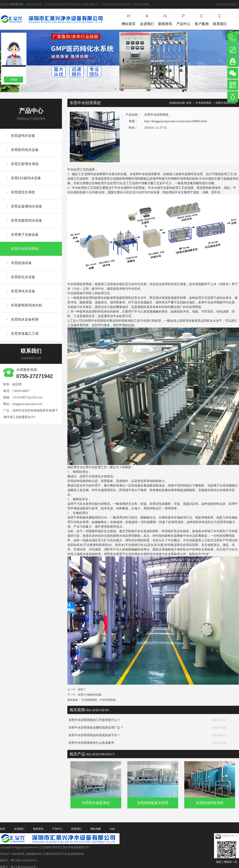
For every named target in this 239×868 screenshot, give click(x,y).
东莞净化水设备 (23, 291)
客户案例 (202, 19)
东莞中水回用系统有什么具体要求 (91, 743)
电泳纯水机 (17, 4)
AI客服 (14, 80)
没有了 (82, 689)
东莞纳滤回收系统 (210, 803)
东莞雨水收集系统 (96, 803)
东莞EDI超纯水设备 (26, 178)
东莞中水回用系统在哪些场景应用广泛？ (96, 728)
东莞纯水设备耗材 (25, 319)
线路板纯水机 (34, 854)
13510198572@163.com (27, 397)
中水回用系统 (203, 103)
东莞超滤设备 (21, 263)
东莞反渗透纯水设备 (27, 206)
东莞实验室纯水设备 (27, 220)
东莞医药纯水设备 (25, 150)
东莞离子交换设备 (25, 235)
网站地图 (96, 829)
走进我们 (147, 19)
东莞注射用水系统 (25, 164)
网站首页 (129, 19)
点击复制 (46, 847)
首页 (189, 103)
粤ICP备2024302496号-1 (24, 860)
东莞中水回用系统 (25, 249)
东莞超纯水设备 (23, 136)
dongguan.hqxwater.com (27, 404)
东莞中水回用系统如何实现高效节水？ (94, 735)
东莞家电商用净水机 (27, 305)
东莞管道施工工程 (25, 334)
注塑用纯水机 (51, 854)
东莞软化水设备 (23, 277)
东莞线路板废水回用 (153, 803)
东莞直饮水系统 (23, 192)
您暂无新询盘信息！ (227, 4)
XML (112, 829)
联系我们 (220, 19)
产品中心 (183, 19)
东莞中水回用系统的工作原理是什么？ (94, 720)
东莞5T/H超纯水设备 (90, 695)
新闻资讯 (165, 19)
